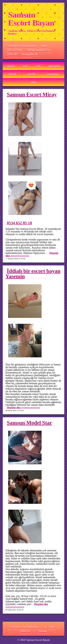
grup (33, 82)
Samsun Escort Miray (32, 94)
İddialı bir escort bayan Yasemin (33, 274)
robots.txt (25, 631)
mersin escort (15, 50)
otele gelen (54, 66)
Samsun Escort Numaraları (22, 46)
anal (25, 66)
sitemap (43, 631)
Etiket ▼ (12, 54)
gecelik (31, 74)
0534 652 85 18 (19, 223)
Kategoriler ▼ (30, 54)
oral (38, 66)
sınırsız (11, 66)
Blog (44, 46)
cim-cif (12, 74)
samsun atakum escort (39, 50)
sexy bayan (53, 74)
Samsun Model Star (29, 423)
